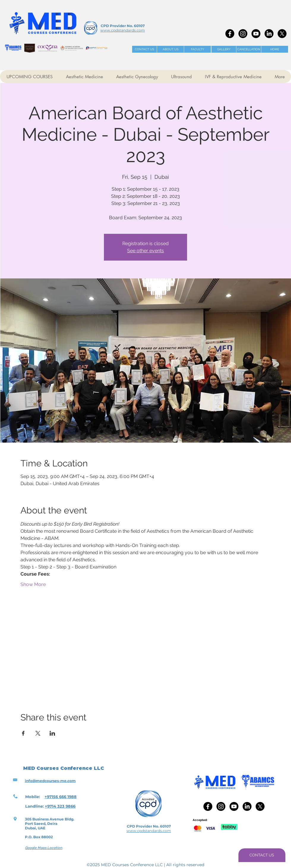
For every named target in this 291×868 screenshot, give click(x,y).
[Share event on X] (38, 733)
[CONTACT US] (144, 49)
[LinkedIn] (269, 34)
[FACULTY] (197, 49)
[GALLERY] (224, 49)
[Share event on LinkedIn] (52, 733)
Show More (33, 584)
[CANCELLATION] (249, 49)
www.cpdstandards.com (123, 30)
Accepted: (200, 820)
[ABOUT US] (170, 49)
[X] (282, 34)
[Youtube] (256, 34)
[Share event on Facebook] (23, 733)
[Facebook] (230, 34)
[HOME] (275, 49)
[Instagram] (243, 34)
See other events (145, 251)
